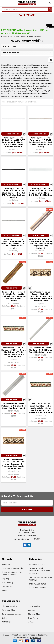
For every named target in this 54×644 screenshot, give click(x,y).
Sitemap (6, 590)
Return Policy (8, 583)
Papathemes (35, 638)
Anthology (6, 622)
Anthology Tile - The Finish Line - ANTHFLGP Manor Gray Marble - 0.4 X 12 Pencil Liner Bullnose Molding (13, 244)
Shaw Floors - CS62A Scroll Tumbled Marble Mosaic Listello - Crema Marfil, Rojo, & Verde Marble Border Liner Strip (41, 408)
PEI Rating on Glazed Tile (12, 568)
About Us (6, 564)
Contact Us (7, 587)
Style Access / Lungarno (12, 614)
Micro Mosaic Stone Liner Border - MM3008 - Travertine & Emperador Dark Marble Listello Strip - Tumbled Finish (40, 296)
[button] (51, 60)
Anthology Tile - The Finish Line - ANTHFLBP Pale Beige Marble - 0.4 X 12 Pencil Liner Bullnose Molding (41, 142)
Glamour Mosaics (9, 606)
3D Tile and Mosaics (37, 588)
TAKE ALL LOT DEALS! (38, 584)
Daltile (5, 618)
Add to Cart (39, 235)
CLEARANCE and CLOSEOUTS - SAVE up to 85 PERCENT (40, 571)
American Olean (9, 610)
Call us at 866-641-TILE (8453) (27, 539)
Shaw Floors (33, 618)
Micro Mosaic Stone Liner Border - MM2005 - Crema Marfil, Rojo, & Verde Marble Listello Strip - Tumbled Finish (13, 352)
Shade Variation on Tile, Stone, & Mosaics (12, 573)
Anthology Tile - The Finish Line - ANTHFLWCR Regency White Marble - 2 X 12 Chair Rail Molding (41, 192)
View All (31, 622)
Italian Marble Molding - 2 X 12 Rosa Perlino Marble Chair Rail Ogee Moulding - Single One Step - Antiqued (41, 244)
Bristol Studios (34, 606)
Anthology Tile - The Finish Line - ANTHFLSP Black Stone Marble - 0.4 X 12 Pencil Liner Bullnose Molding (13, 193)
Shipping (6, 579)
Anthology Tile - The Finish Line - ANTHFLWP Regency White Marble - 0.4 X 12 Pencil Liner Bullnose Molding (13, 142)
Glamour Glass (34, 614)
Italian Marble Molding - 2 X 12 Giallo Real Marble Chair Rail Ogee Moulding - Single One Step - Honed (14, 296)
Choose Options (12, 134)
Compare (24, 134)
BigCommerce (44, 635)
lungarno (32, 610)
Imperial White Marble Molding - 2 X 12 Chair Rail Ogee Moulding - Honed (13, 406)
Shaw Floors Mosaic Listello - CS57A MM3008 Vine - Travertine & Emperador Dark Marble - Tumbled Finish (13, 464)
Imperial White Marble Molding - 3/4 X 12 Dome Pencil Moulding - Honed (40, 350)
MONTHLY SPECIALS (37, 564)
